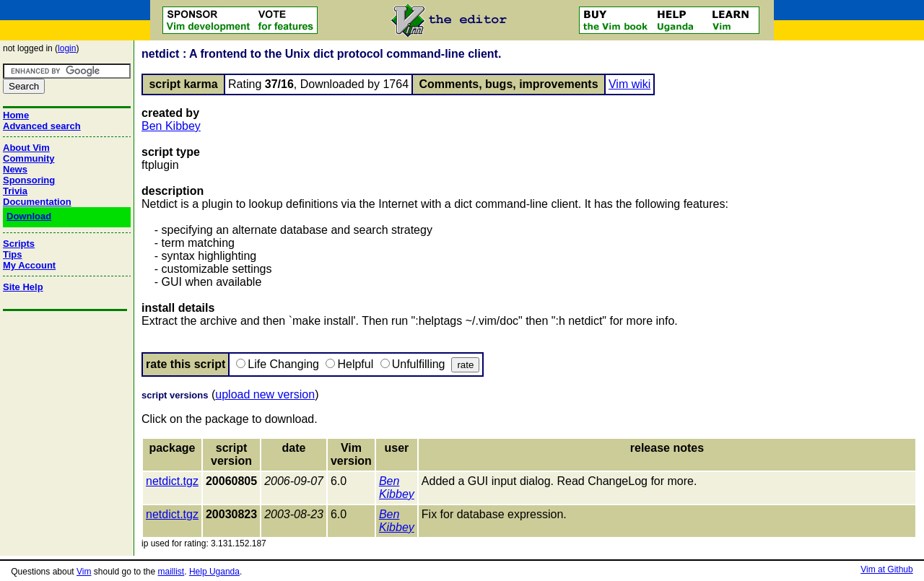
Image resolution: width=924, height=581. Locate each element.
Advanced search (42, 126)
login (67, 48)
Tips (13, 254)
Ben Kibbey (171, 126)
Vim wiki (629, 84)
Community (29, 158)
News (15, 169)
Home (16, 115)
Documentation (37, 202)
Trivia (15, 191)
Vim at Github (886, 569)
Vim (84, 572)
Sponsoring (29, 180)
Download (29, 216)
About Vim (26, 148)
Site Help (23, 287)
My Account (29, 265)
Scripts (19, 244)
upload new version (265, 394)
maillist (171, 572)
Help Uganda (214, 572)
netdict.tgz (172, 481)
